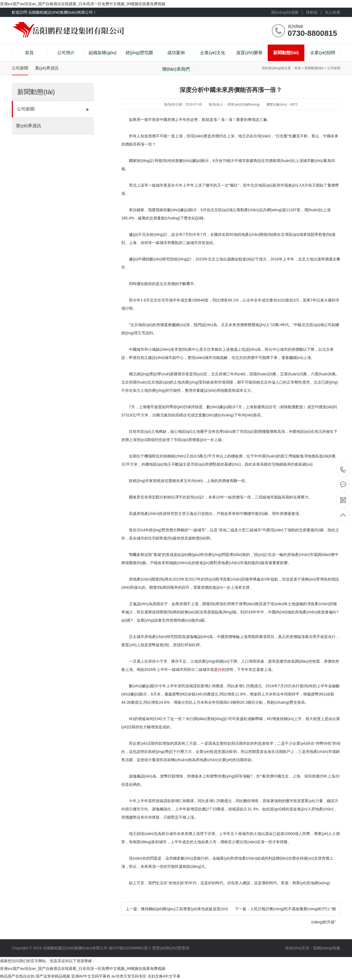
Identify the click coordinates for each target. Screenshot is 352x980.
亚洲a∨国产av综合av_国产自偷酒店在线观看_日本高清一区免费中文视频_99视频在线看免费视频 (83, 4)
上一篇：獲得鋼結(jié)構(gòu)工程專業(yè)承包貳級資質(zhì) (177, 909)
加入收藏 (333, 12)
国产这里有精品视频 (53, 976)
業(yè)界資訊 (52, 126)
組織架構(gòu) (103, 53)
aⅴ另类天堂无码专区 (129, 976)
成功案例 (176, 53)
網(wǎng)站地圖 (285, 12)
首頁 (29, 53)
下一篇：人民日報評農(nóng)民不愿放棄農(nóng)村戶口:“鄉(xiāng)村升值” (285, 915)
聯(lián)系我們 (176, 69)
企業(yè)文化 (213, 53)
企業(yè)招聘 (323, 53)
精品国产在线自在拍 (17, 976)
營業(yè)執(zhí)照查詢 (171, 948)
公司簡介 (66, 53)
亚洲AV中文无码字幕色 (91, 976)
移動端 (312, 12)
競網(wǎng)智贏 (327, 948)
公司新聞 (53, 109)
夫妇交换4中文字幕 (164, 976)
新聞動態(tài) (286, 53)
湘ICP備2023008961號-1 (130, 948)
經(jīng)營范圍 (139, 53)
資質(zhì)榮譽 (249, 53)
